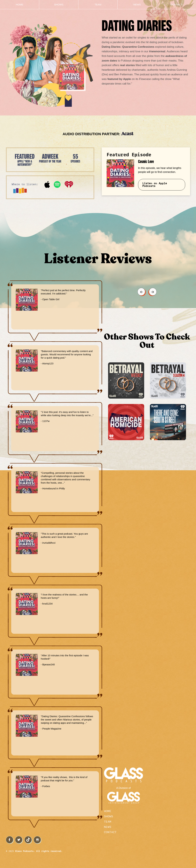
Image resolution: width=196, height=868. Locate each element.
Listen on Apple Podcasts (155, 185)
